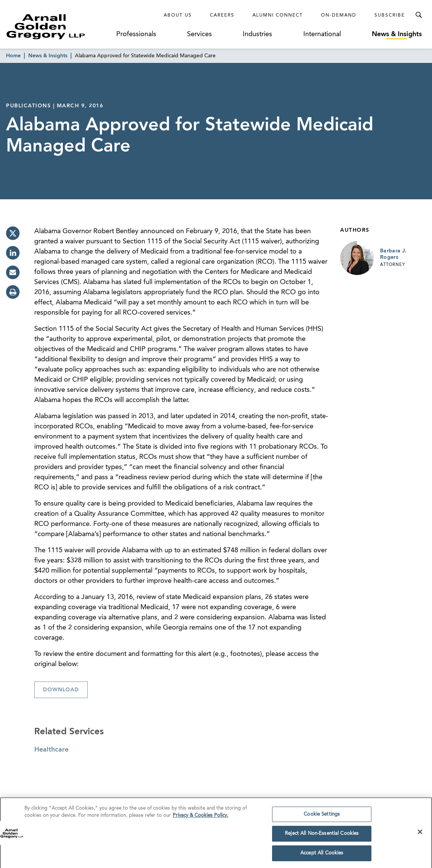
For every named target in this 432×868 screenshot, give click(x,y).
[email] (13, 272)
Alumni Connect (278, 15)
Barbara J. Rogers (393, 254)
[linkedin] (13, 253)
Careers (222, 15)
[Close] (420, 834)
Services (199, 34)
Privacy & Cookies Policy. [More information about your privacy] (201, 818)
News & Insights (397, 34)
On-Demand (339, 15)
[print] (13, 292)
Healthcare (51, 750)
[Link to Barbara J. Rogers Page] (357, 258)
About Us (178, 15)
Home (13, 56)
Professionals (136, 34)
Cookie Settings (322, 817)
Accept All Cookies (322, 856)
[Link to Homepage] (59, 27)
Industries (257, 34)
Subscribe (390, 15)
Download (61, 690)
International (322, 34)
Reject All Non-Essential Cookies (322, 836)
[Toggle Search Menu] (418, 15)
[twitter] (13, 233)
